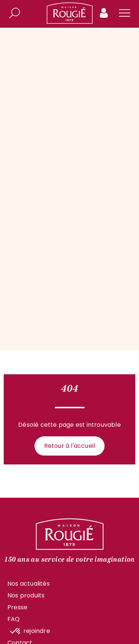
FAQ (14, 619)
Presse (17, 607)
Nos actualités (29, 584)
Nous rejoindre (29, 631)
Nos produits (26, 595)
